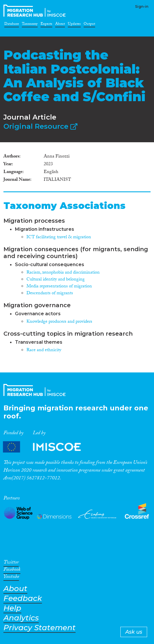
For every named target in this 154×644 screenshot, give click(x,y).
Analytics (21, 618)
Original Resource (40, 126)
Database (12, 25)
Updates (74, 25)
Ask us (134, 632)
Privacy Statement (40, 628)
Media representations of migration (59, 287)
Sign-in (142, 6)
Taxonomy (30, 25)
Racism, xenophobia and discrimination (63, 273)
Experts (46, 25)
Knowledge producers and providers (59, 322)
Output (89, 25)
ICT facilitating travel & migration (59, 238)
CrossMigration (36, 11)
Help (12, 608)
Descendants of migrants (50, 294)
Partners (47, 447)
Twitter (11, 563)
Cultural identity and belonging (56, 280)
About (60, 25)
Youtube (11, 578)
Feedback (23, 598)
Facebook (12, 570)
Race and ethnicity (44, 350)
